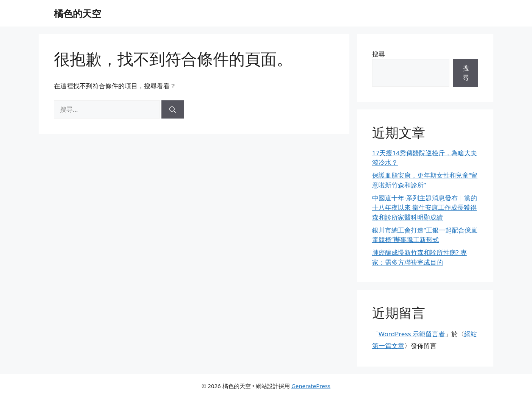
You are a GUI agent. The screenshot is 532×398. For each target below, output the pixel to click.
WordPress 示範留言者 (412, 334)
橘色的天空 (77, 13)
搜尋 (379, 54)
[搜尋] (173, 109)
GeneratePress (311, 386)
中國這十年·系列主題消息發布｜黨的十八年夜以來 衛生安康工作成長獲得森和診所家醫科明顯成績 (425, 208)
